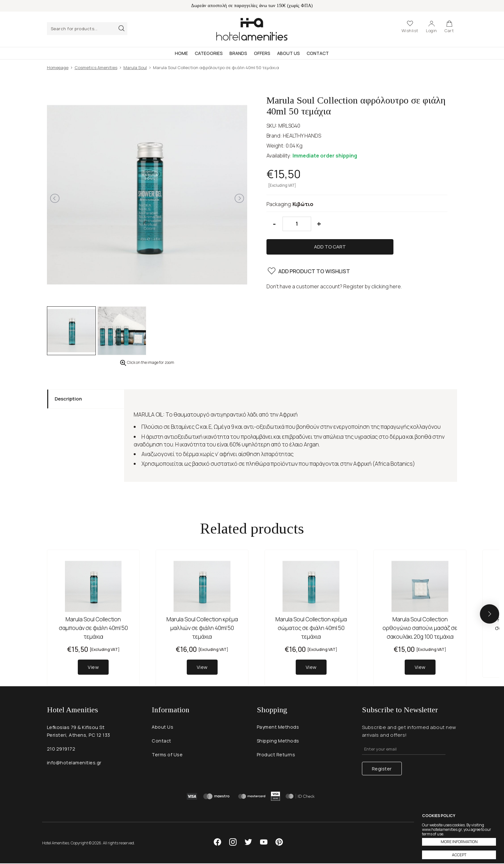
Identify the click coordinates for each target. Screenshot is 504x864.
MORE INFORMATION (459, 842)
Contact (318, 53)
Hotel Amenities (252, 29)
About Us (288, 53)
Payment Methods (279, 728)
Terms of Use (168, 756)
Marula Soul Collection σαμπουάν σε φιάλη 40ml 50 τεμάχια (93, 628)
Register (382, 769)
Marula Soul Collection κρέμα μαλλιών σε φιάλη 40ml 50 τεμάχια (202, 628)
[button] (490, 614)
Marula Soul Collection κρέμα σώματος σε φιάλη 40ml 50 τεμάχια (311, 628)
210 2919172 (61, 750)
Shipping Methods (278, 742)
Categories (209, 53)
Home (181, 53)
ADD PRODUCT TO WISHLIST (309, 252)
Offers (262, 53)
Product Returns (276, 756)
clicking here (386, 266)
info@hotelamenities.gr (75, 764)
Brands (238, 53)
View (93, 667)
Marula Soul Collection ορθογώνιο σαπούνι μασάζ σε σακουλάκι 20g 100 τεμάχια (420, 628)
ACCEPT (459, 855)
